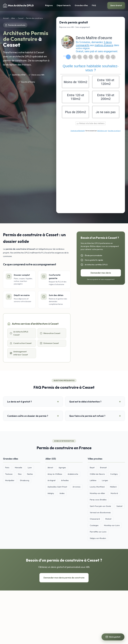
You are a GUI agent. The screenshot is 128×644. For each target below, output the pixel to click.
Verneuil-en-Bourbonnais (100, 513)
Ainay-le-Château (55, 475)
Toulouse (9, 475)
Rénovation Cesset (50, 334)
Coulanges (94, 526)
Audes (62, 494)
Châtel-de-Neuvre (97, 475)
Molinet (108, 520)
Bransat (103, 468)
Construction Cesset (21, 344)
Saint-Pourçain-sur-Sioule (100, 507)
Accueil (6, 18)
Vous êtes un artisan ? (114, 132)
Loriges (105, 481)
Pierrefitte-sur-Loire (98, 533)
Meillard (113, 488)
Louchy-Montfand (97, 488)
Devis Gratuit (116, 5)
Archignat (52, 481)
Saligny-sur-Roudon (98, 539)
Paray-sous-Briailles (98, 500)
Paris (7, 468)
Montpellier (10, 481)
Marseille (19, 468)
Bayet (92, 468)
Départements (64, 5)
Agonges (62, 468)
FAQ (94, 5)
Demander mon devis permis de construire (64, 578)
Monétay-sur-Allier (97, 494)
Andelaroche (73, 475)
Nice (20, 475)
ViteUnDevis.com (102, 132)
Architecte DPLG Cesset (19, 334)
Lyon (30, 468)
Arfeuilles (65, 481)
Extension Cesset (49, 344)
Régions (49, 5)
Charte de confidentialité (78, 132)
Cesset (21, 18)
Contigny (114, 475)
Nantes (30, 475)
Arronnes (77, 488)
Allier (13, 18)
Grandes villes (81, 5)
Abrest (50, 468)
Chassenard (95, 520)
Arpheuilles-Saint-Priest (57, 488)
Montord (114, 494)
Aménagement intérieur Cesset (19, 354)
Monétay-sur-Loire (112, 526)
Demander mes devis (101, 274)
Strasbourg (25, 481)
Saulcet (119, 507)
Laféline (93, 481)
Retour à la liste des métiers (91, 124)
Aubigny (51, 494)
